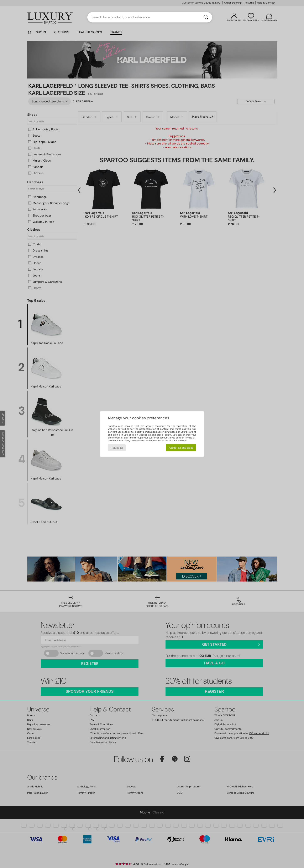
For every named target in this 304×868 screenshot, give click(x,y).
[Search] (206, 17)
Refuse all (117, 448)
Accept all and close (181, 448)
